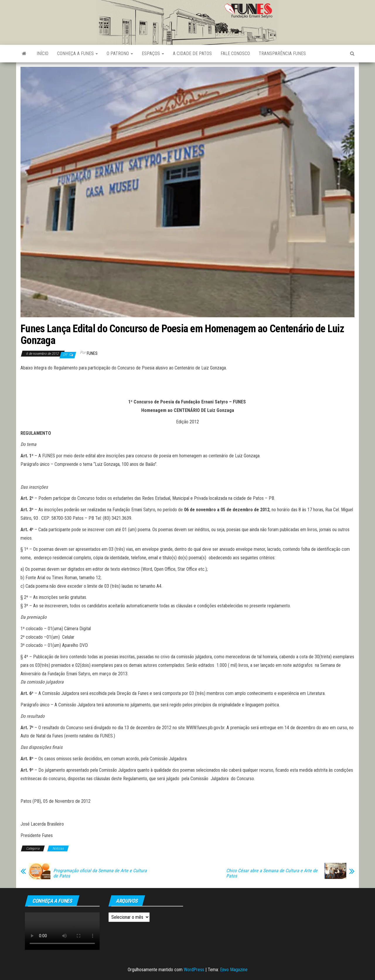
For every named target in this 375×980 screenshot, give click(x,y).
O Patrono (120, 53)
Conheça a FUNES (77, 53)
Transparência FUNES (282, 53)
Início (42, 53)
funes (92, 353)
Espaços (153, 53)
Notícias (58, 848)
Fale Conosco (235, 53)
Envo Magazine (234, 970)
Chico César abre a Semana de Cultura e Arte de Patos (272, 873)
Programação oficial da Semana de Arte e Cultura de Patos (100, 873)
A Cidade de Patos (192, 53)
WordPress (194, 970)
